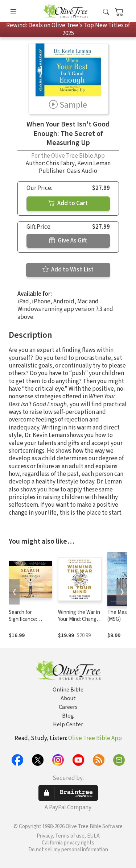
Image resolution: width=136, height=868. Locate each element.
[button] (106, 12)
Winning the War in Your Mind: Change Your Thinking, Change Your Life (79, 623)
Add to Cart (68, 203)
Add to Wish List (68, 270)
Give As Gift (68, 241)
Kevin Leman (94, 163)
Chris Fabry (60, 163)
